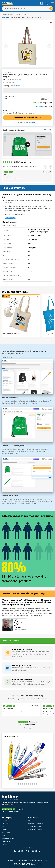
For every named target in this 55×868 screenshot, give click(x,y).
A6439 (25, 14)
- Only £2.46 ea (42, 103)
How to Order (26, 18)
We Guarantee (37, 18)
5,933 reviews (22, 162)
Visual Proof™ (33, 122)
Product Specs (15, 18)
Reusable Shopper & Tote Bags (11, 14)
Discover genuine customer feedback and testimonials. (20, 167)
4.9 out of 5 (33, 722)
